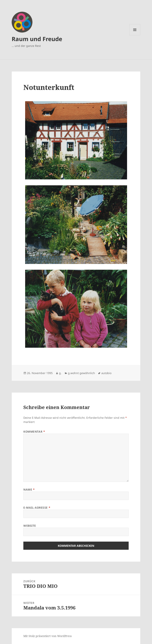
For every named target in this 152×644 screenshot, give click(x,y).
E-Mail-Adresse (37, 508)
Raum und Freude (37, 39)
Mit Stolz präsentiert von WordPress (47, 636)
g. (60, 373)
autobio (106, 373)
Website (30, 526)
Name (29, 489)
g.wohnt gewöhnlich (81, 373)
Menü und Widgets (135, 35)
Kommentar (34, 432)
